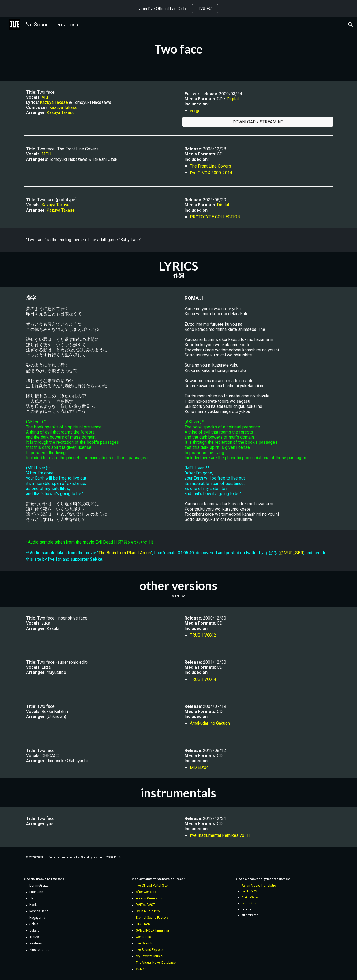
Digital (233, 99)
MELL (47, 154)
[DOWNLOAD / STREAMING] (258, 122)
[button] (351, 25)
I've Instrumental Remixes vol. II (220, 835)
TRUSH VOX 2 (203, 635)
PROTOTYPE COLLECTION (215, 217)
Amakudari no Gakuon (210, 723)
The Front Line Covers (211, 166)
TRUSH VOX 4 (203, 679)
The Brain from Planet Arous (125, 553)
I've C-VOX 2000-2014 (211, 173)
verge (195, 111)
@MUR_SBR (292, 553)
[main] (178, 49)
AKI (45, 97)
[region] (178, 9)
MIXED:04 (199, 767)
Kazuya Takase (54, 102)
